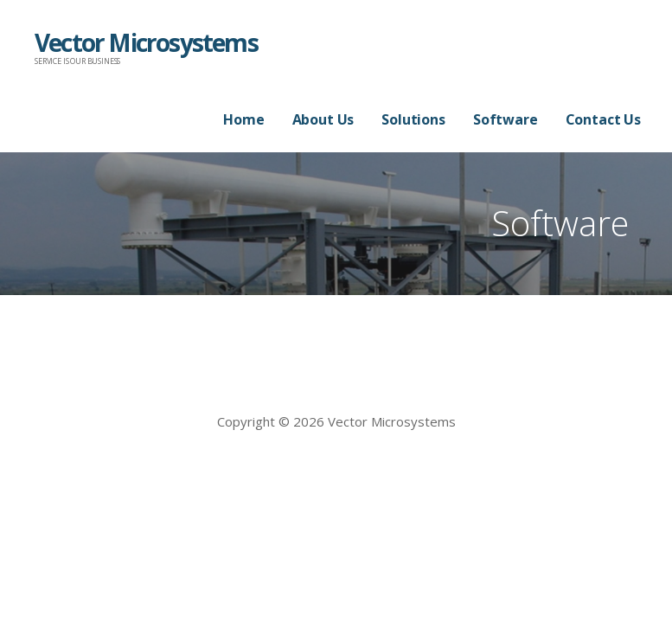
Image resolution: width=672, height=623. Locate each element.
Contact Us (603, 119)
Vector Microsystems (146, 42)
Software (506, 119)
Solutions (413, 119)
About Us (323, 119)
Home (243, 119)
